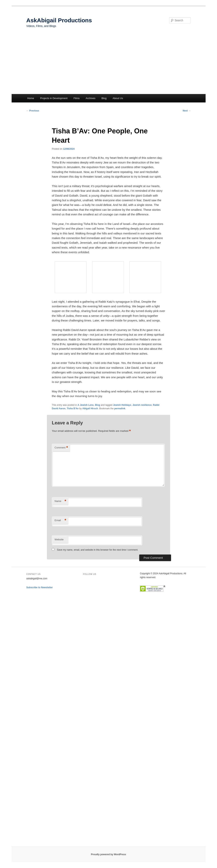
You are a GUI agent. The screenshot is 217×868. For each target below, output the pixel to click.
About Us (118, 98)
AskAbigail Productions (59, 20)
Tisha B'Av (73, 409)
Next (187, 111)
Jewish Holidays (122, 405)
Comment (61, 448)
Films (77, 98)
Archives (91, 98)
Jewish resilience (142, 405)
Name (60, 501)
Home (31, 98)
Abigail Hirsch (90, 409)
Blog (104, 98)
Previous (33, 111)
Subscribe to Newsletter (40, 587)
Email (60, 520)
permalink (120, 409)
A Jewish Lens (86, 405)
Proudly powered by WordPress (108, 854)
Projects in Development (54, 98)
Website (59, 539)
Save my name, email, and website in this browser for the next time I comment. (98, 550)
